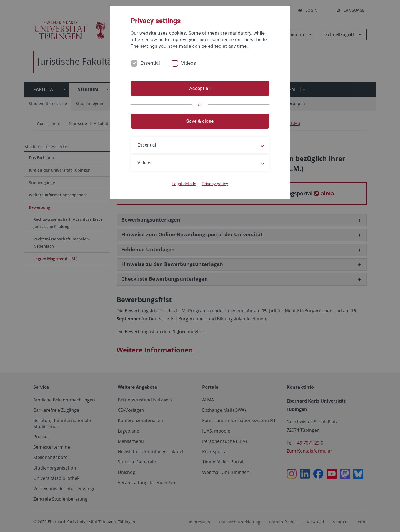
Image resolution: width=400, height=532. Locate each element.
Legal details (184, 184)
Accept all (200, 88)
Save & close (200, 121)
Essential (150, 63)
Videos (189, 63)
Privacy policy (215, 184)
